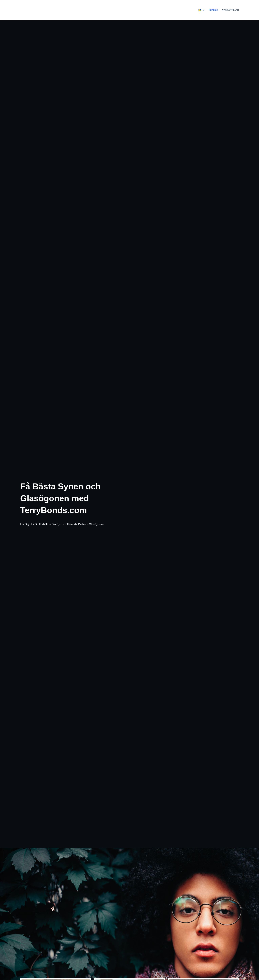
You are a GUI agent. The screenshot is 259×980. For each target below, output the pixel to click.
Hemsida (213, 10)
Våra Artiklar (231, 10)
